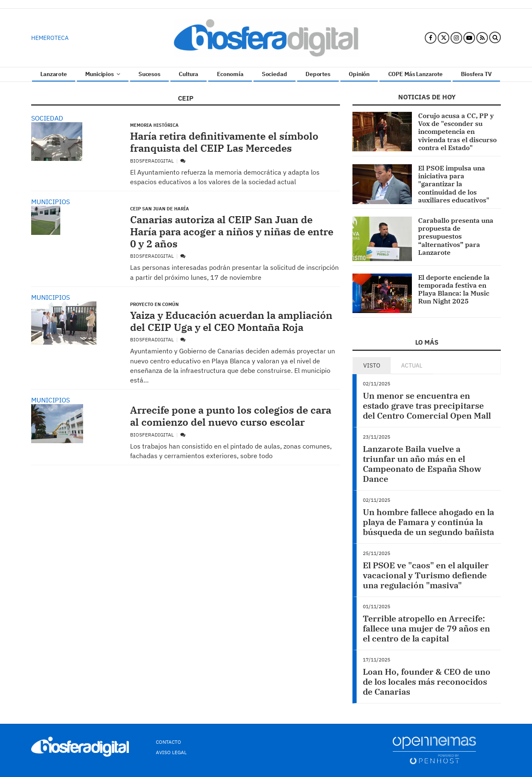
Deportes (318, 74)
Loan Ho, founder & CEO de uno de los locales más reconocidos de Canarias (427, 682)
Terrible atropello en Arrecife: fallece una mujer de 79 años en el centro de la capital (426, 628)
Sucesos (149, 74)
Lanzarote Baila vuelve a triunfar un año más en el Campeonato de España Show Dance (422, 464)
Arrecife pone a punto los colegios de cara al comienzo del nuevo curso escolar (231, 416)
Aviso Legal (171, 752)
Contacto (169, 742)
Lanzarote (54, 74)
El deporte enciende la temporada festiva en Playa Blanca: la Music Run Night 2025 (454, 289)
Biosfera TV (476, 74)
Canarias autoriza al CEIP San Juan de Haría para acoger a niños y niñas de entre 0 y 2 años (232, 232)
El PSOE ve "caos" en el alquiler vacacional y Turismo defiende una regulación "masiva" (426, 575)
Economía (230, 74)
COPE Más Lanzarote (415, 74)
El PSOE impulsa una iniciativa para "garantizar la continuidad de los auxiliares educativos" (454, 184)
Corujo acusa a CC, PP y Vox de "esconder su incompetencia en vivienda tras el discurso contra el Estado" (457, 132)
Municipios (102, 74)
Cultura (188, 74)
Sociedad (275, 74)
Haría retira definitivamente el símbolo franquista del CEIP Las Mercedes (224, 142)
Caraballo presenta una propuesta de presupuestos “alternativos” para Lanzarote (456, 236)
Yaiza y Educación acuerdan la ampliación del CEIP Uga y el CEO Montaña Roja (231, 321)
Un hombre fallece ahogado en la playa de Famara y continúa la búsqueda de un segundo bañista (429, 522)
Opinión (359, 74)
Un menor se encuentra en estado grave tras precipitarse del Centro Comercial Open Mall (427, 406)
